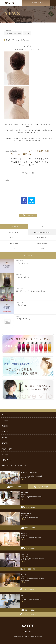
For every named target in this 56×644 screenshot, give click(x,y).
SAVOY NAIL (14, 243)
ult (14, 249)
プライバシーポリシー (20, 466)
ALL (42, 227)
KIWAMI (5, 443)
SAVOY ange (14, 238)
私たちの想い (7, 449)
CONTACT (28, 631)
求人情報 (5, 454)
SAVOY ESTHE (42, 243)
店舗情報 (5, 426)
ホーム (4, 415)
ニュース (5, 420)
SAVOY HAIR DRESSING (42, 232)
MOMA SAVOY (14, 232)
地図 (24, 479)
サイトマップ (5, 466)
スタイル (5, 432)
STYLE (42, 249)
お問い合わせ (7, 460)
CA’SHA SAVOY (42, 238)
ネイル (4, 437)
